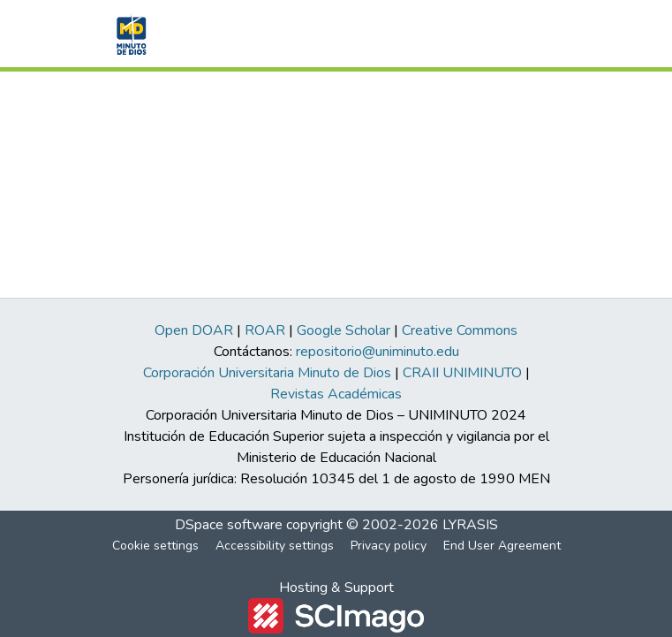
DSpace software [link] (229, 525)
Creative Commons (460, 330)
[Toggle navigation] (540, 34)
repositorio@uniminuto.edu (378, 352)
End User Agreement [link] (502, 546)
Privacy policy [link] (389, 546)
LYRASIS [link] (470, 525)
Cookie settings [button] (155, 546)
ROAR (265, 330)
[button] (129, 34)
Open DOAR (194, 330)
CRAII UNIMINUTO (462, 373)
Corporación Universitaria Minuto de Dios (267, 373)
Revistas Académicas (336, 394)
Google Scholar (344, 330)
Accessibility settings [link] (275, 546)
